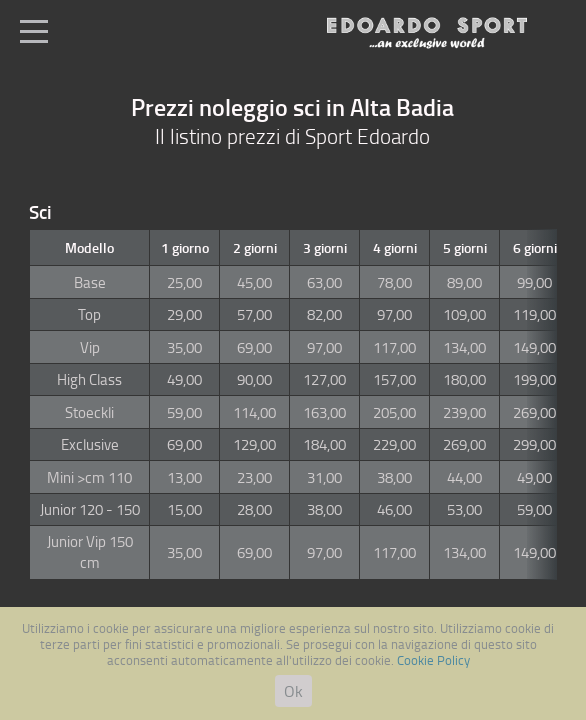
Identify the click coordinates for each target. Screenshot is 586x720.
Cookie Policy (433, 660)
